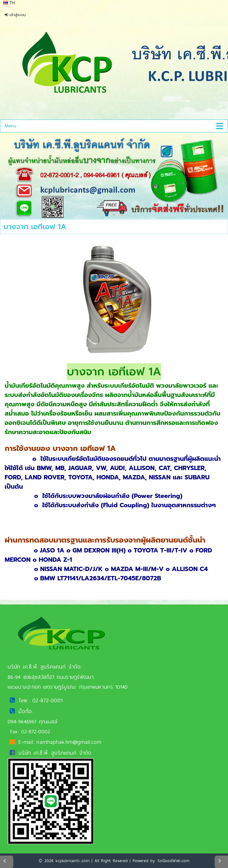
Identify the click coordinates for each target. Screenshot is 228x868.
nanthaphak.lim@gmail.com (69, 742)
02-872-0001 (48, 700)
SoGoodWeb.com (173, 861)
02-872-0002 (36, 731)
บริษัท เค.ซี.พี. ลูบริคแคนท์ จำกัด (55, 753)
